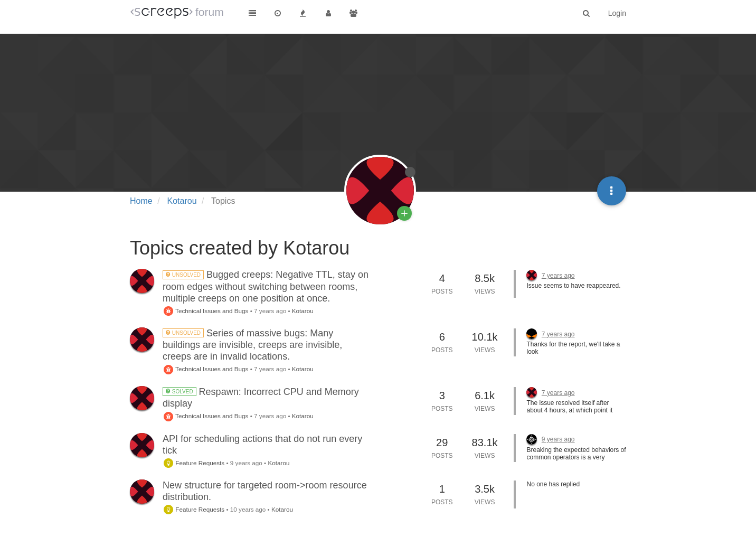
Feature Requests (193, 463)
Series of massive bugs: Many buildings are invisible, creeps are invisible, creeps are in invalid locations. (252, 345)
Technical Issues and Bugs (205, 311)
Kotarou (303, 311)
